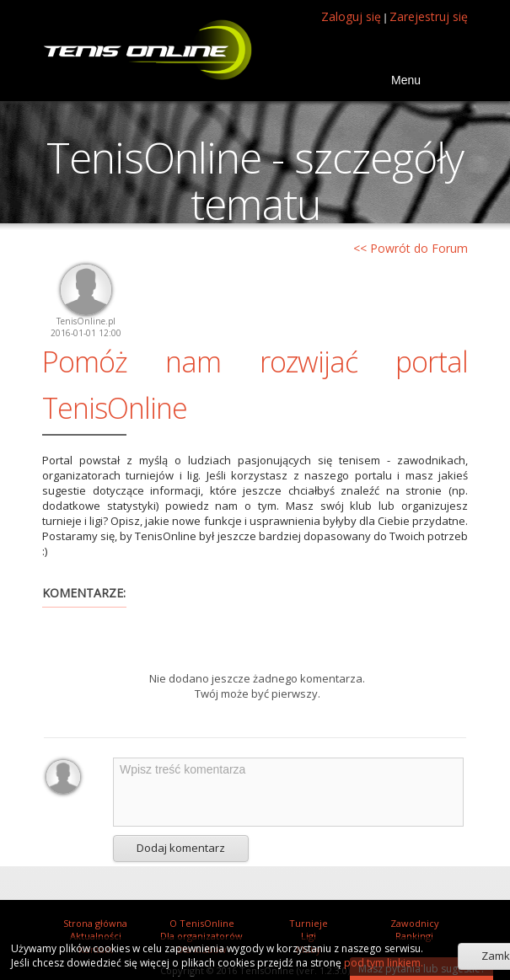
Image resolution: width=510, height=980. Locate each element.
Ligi (309, 936)
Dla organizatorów (201, 936)
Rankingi (414, 936)
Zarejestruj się (429, 16)
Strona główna (95, 923)
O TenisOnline (202, 923)
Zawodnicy (415, 923)
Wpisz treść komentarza (288, 792)
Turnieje (309, 923)
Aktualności (96, 936)
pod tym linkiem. (382, 963)
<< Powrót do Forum (411, 248)
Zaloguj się (351, 16)
